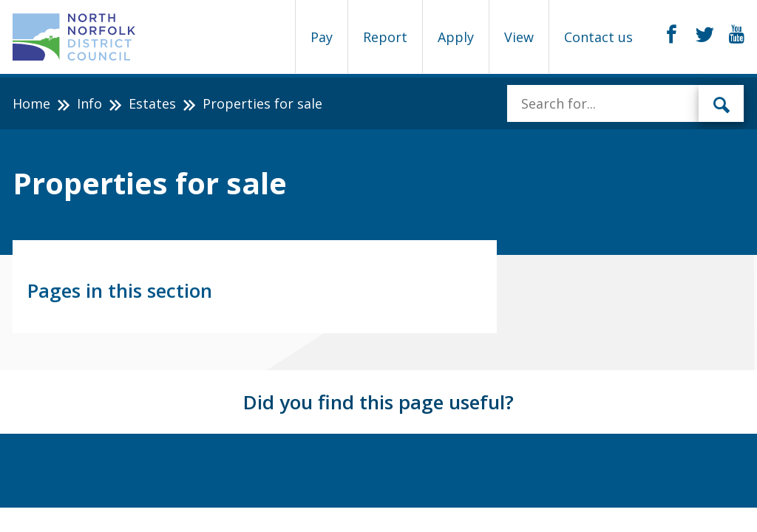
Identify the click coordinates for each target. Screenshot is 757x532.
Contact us (598, 37)
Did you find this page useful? (378, 402)
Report (385, 37)
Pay (322, 37)
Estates (152, 103)
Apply (456, 37)
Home (31, 103)
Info (89, 103)
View (519, 37)
